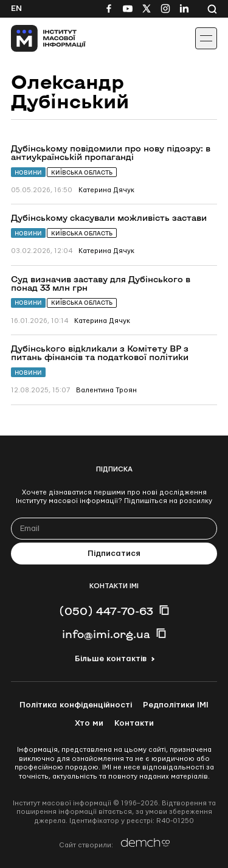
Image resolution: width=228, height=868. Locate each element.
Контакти (134, 723)
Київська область (82, 172)
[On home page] (37, 38)
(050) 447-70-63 (106, 611)
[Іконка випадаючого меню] (206, 38)
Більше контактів (111, 659)
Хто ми (89, 723)
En (16, 9)
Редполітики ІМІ (176, 705)
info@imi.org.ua (106, 634)
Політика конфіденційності (76, 705)
